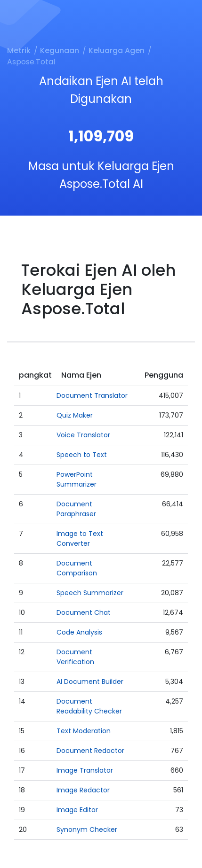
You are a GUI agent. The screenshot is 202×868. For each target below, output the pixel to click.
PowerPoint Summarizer (77, 479)
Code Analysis (79, 632)
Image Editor (77, 810)
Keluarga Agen (117, 50)
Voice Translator (83, 435)
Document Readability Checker (89, 706)
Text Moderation (84, 731)
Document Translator (92, 395)
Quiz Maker (75, 415)
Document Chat (84, 612)
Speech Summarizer (90, 593)
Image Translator (85, 770)
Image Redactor (83, 790)
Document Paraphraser (76, 509)
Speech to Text (82, 455)
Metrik (19, 50)
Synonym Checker (87, 829)
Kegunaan (60, 50)
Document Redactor (90, 751)
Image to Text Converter (80, 539)
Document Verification (75, 657)
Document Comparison (77, 568)
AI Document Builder (90, 682)
